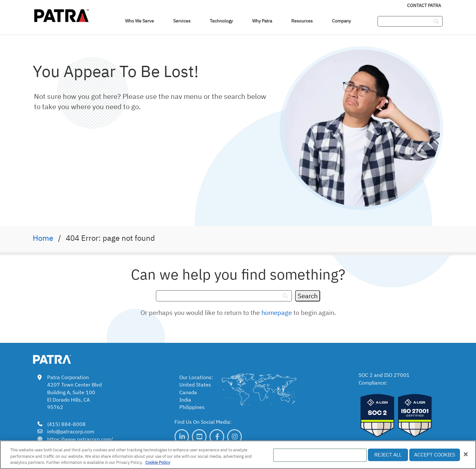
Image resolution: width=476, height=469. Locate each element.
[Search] (308, 296)
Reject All (388, 455)
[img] (62, 14)
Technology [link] (221, 21)
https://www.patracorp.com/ (80, 439)
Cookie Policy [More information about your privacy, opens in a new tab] (158, 462)
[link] (182, 437)
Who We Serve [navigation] (140, 21)
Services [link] (182, 21)
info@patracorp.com (71, 431)
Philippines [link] (192, 407)
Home (43, 238)
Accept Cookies (435, 455)
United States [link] (195, 385)
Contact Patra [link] (424, 5)
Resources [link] (302, 21)
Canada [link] (188, 392)
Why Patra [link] (262, 21)
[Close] (466, 454)
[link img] (62, 358)
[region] (238, 455)
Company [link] (341, 21)
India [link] (185, 400)
